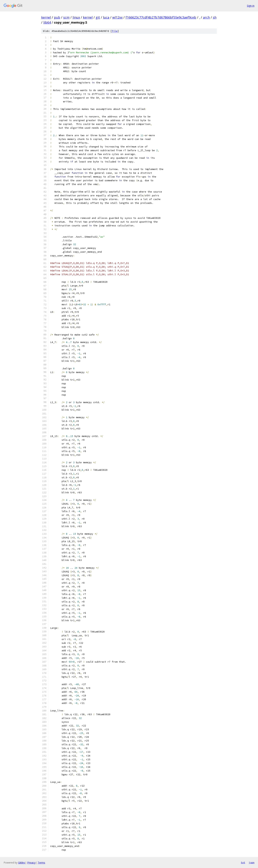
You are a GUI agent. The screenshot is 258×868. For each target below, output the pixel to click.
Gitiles (22, 863)
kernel (46, 17)
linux (76, 17)
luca (106, 17)
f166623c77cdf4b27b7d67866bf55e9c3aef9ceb (161, 17)
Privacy (31, 863)
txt (243, 862)
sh (215, 17)
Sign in (251, 6)
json (252, 862)
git (98, 17)
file (115, 31)
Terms (41, 863)
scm (66, 17)
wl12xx (117, 17)
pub (57, 17)
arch (206, 17)
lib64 (47, 22)
